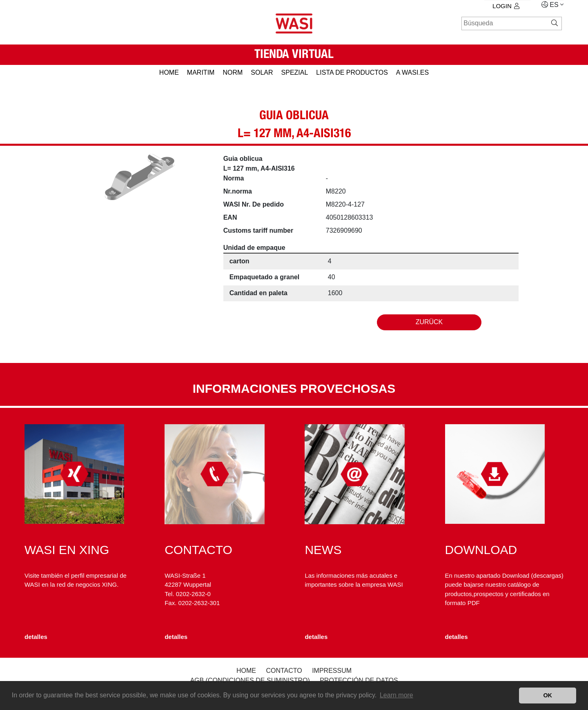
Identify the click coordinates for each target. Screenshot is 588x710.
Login (506, 6)
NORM (233, 72)
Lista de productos (352, 72)
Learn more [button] (396, 695)
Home (246, 671)
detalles (36, 637)
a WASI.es (412, 72)
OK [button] (548, 695)
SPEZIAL (295, 72)
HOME (169, 72)
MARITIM (201, 72)
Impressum (332, 671)
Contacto (284, 671)
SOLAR (262, 72)
